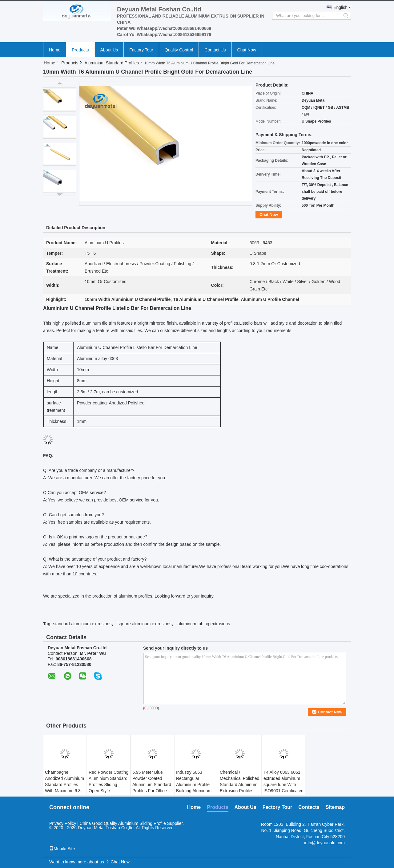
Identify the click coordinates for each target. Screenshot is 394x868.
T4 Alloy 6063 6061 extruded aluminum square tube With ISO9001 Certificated (283, 781)
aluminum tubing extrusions (204, 624)
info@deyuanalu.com (324, 843)
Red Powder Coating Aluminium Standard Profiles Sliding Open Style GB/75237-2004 (109, 785)
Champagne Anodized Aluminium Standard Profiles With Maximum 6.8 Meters (64, 785)
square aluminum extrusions (145, 624)
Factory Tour (141, 50)
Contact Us (215, 50)
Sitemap (335, 807)
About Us (109, 50)
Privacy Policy (63, 823)
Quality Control (179, 50)
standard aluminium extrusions (82, 624)
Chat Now (247, 50)
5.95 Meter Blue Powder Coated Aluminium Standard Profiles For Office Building (152, 785)
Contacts (309, 807)
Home (55, 50)
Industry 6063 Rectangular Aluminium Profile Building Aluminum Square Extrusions (194, 785)
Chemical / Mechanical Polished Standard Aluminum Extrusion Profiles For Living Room (239, 785)
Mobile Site (62, 849)
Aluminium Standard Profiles (112, 63)
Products (80, 50)
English (340, 7)
